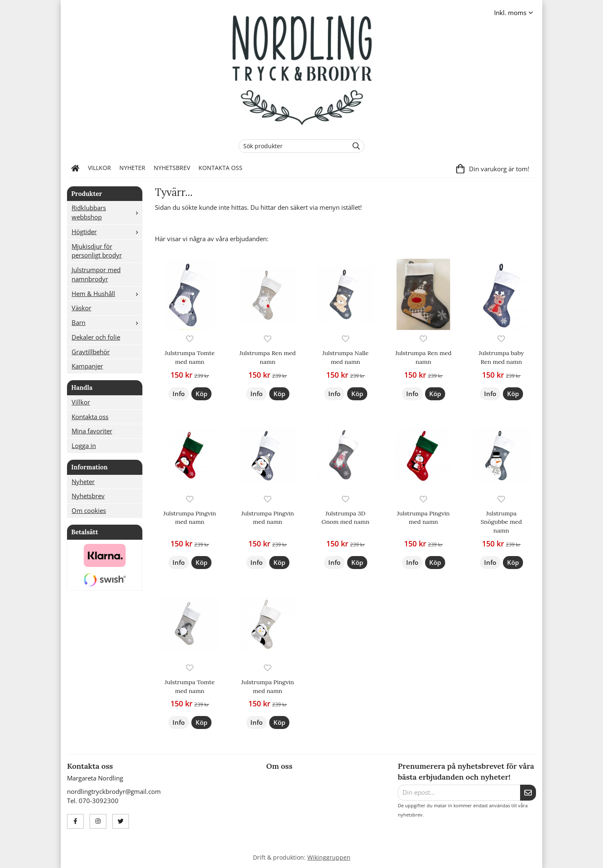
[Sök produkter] (292, 146)
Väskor (81, 308)
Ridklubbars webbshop (107, 212)
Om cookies (89, 510)
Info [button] (179, 394)
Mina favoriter (92, 431)
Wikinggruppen (329, 858)
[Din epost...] (459, 793)
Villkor (99, 168)
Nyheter (132, 168)
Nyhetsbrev (172, 168)
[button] (201, 394)
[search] (354, 146)
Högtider (107, 232)
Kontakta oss (220, 168)
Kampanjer (87, 366)
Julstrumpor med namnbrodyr (96, 274)
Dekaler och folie (96, 337)
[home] (75, 168)
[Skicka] (528, 793)
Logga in (84, 446)
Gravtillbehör (91, 352)
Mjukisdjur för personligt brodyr (97, 251)
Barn (107, 322)
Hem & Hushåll (107, 294)
